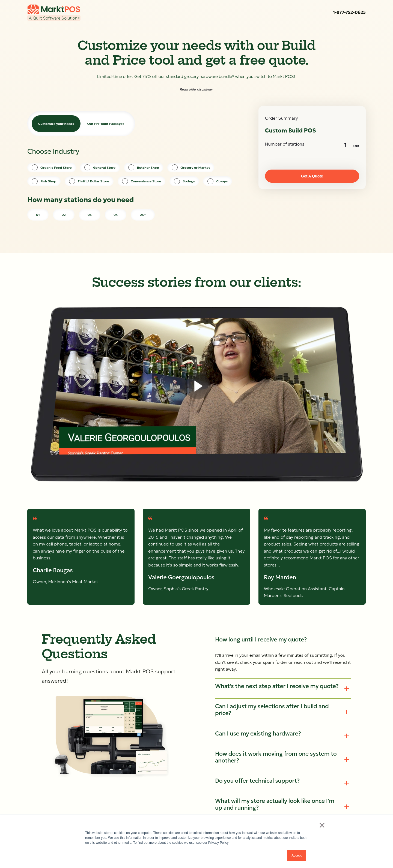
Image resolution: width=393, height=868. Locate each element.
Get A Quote (312, 176)
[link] (54, 13)
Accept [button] (297, 855)
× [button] (322, 825)
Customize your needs (56, 124)
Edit (356, 146)
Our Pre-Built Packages (106, 124)
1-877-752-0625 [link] (349, 12)
